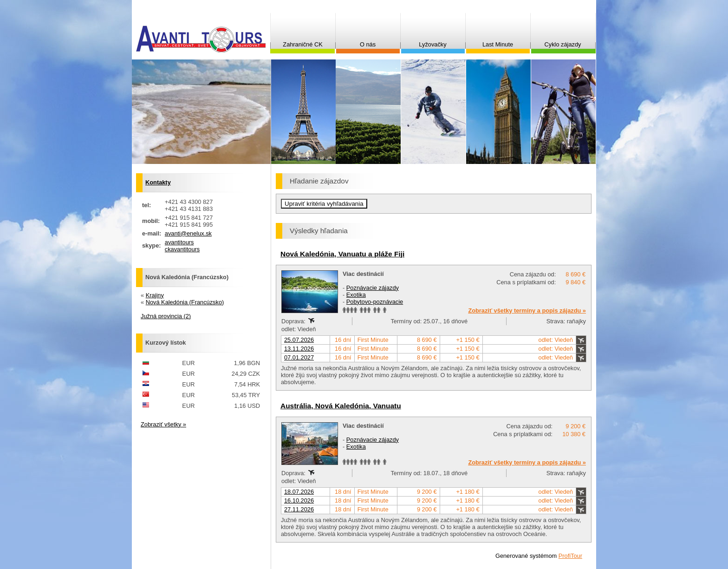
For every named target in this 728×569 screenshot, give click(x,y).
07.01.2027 (299, 357)
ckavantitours (182, 249)
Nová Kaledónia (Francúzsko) (185, 302)
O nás (368, 44)
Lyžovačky (432, 44)
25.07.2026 (299, 340)
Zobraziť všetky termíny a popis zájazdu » (527, 311)
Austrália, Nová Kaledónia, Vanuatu (341, 406)
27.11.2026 (299, 509)
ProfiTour (570, 556)
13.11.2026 (299, 349)
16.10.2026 (299, 500)
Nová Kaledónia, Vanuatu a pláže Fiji (342, 254)
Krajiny (155, 295)
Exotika (356, 295)
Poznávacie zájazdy (373, 288)
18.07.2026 (299, 492)
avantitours (179, 242)
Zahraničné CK (302, 44)
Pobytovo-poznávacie (375, 302)
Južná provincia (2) (166, 316)
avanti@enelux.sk (188, 233)
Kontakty (158, 182)
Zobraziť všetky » (163, 424)
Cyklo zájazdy (563, 44)
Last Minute (498, 44)
